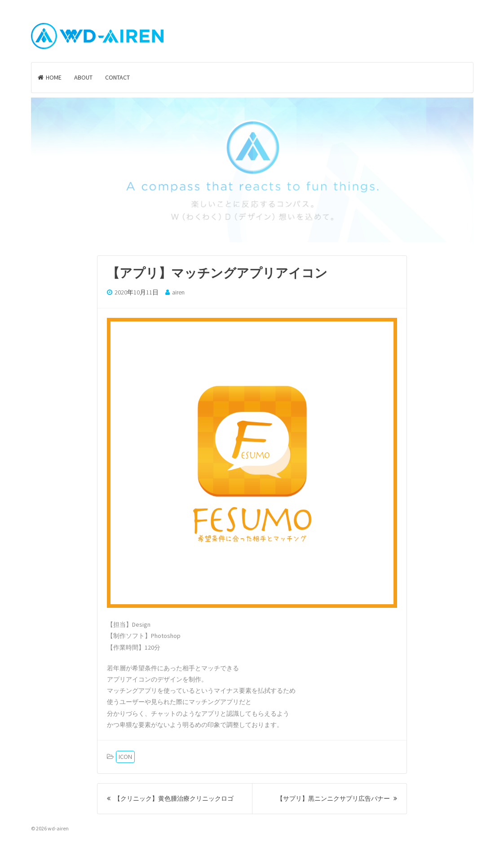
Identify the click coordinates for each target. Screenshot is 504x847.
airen (178, 292)
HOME (50, 77)
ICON (125, 757)
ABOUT (83, 77)
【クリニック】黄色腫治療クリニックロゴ (170, 798)
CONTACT (117, 77)
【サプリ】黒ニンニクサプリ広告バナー (337, 798)
